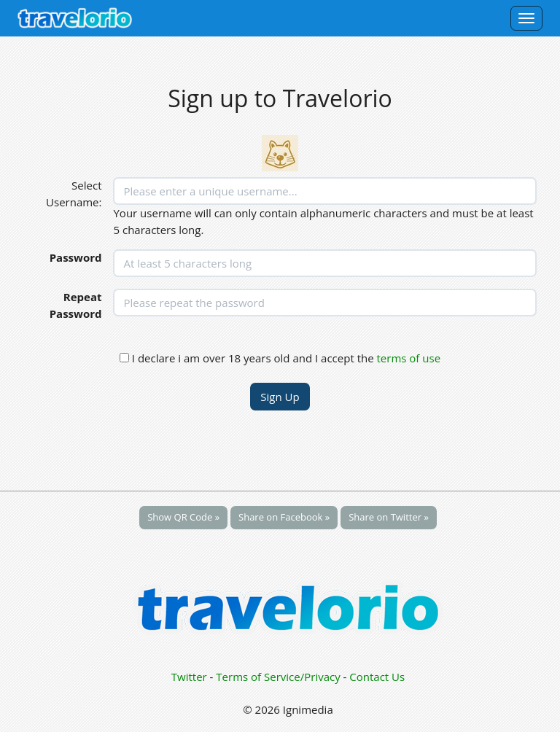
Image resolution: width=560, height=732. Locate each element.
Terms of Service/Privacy (278, 677)
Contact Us (377, 677)
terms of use (409, 358)
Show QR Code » (183, 517)
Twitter (189, 677)
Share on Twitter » (389, 517)
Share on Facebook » (284, 517)
